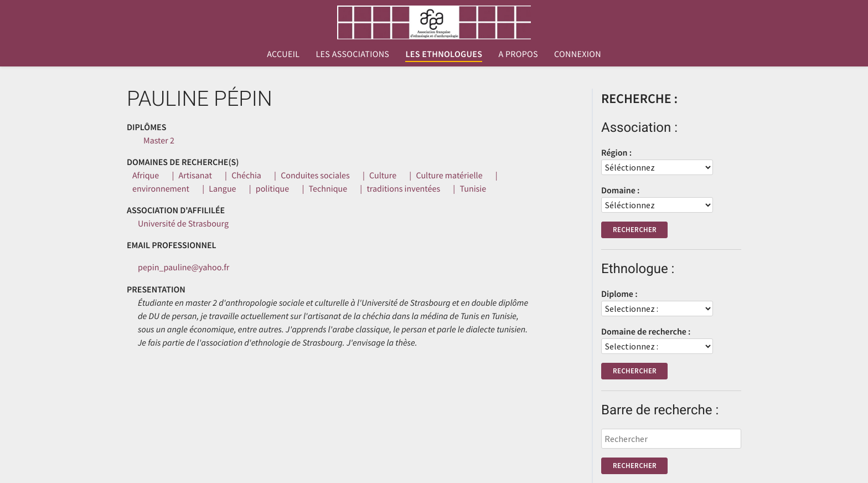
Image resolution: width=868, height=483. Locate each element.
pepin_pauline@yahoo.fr (184, 268)
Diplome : (619, 294)
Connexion (578, 54)
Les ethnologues (444, 54)
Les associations (352, 54)
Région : (616, 153)
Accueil (283, 54)
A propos (518, 54)
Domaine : (620, 191)
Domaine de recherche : (646, 332)
